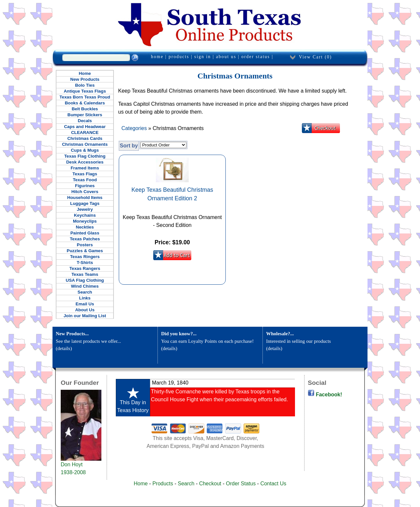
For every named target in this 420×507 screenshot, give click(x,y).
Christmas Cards (85, 138)
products (179, 57)
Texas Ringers (85, 257)
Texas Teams (85, 274)
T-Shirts (85, 263)
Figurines (85, 186)
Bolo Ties (85, 85)
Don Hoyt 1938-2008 (81, 466)
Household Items (85, 198)
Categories (134, 128)
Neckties (85, 227)
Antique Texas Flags (85, 91)
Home (85, 73)
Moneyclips (85, 221)
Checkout (210, 484)
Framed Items (85, 168)
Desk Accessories (85, 162)
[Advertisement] (190, 463)
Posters (85, 245)
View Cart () (315, 57)
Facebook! (325, 395)
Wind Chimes (85, 286)
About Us (85, 310)
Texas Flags (85, 174)
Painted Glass (85, 233)
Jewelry (85, 209)
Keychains (85, 215)
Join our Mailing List (85, 316)
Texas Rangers (85, 268)
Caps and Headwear (85, 127)
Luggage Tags (85, 203)
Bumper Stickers (85, 115)
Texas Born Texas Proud (85, 97)
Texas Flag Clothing (85, 156)
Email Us (85, 304)
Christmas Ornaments (85, 144)
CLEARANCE (85, 132)
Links (85, 298)
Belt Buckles (85, 109)
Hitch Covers (85, 192)
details (64, 348)
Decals (85, 121)
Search (85, 292)
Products (163, 484)
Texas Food (85, 180)
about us (226, 57)
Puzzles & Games (85, 251)
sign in (203, 57)
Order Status (241, 484)
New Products (85, 79)
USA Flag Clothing (85, 280)
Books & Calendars (85, 103)
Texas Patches (85, 239)
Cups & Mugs (85, 150)
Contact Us (273, 484)
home (157, 57)
